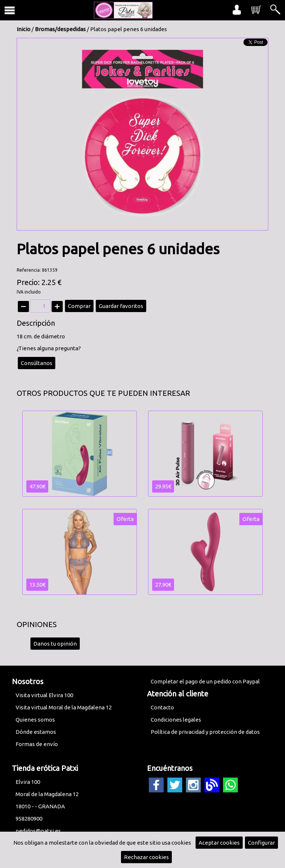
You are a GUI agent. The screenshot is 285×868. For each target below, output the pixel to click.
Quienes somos (35, 720)
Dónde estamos (36, 732)
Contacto (162, 707)
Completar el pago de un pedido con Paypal (205, 681)
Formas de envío (37, 744)
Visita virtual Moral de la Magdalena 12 (64, 707)
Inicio (24, 29)
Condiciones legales (176, 720)
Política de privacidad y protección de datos (205, 732)
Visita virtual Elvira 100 (44, 695)
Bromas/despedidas (60, 29)
